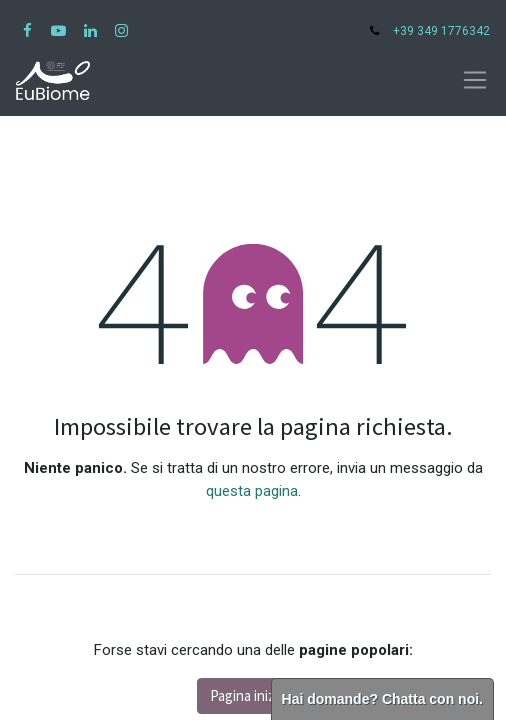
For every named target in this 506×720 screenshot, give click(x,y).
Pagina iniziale (253, 695)
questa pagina (252, 491)
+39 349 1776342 (441, 31)
